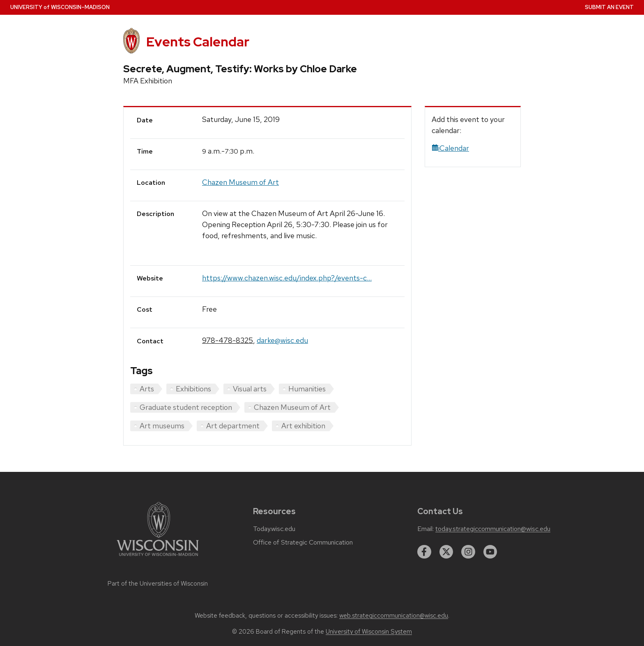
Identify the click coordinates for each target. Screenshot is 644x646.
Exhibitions (193, 389)
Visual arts (250, 389)
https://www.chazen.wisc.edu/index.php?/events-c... (287, 278)
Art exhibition (303, 426)
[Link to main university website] (158, 557)
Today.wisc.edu (274, 529)
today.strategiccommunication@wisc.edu (493, 529)
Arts (147, 389)
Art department (233, 426)
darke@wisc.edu (282, 340)
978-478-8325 (228, 340)
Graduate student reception (186, 407)
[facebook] (424, 552)
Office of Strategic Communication (303, 543)
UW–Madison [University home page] (60, 7)
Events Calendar (198, 42)
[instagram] (468, 552)
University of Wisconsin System (369, 632)
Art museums (162, 426)
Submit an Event (609, 7)
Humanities (307, 389)
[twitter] (446, 552)
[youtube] (490, 552)
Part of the (158, 584)
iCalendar (450, 148)
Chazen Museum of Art (240, 182)
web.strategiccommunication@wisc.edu (394, 616)
